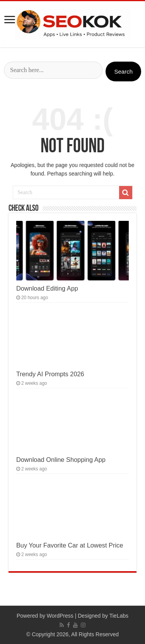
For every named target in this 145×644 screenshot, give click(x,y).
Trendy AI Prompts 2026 (50, 374)
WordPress (60, 616)
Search (123, 71)
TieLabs (119, 616)
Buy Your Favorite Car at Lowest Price (70, 545)
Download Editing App (47, 288)
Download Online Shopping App (61, 460)
